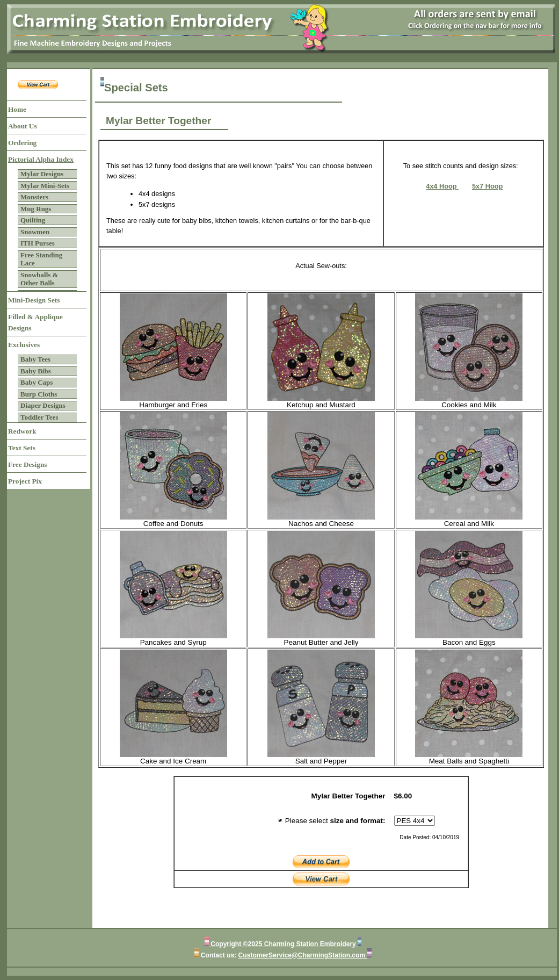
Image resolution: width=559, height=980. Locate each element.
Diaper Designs (43, 405)
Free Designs (28, 464)
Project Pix (25, 481)
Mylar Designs (42, 174)
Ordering (22, 143)
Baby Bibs (36, 371)
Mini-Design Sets (34, 300)
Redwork (22, 431)
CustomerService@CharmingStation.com (303, 955)
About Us (23, 126)
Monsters (34, 197)
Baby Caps (37, 382)
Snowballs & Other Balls (39, 279)
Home (17, 109)
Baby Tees (35, 359)
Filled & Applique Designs (35, 322)
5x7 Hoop (487, 186)
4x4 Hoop (442, 186)
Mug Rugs (36, 209)
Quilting (33, 220)
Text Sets (22, 448)
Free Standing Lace (41, 259)
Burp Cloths (39, 394)
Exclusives (24, 345)
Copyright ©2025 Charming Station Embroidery (283, 944)
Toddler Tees (39, 417)
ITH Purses (38, 243)
